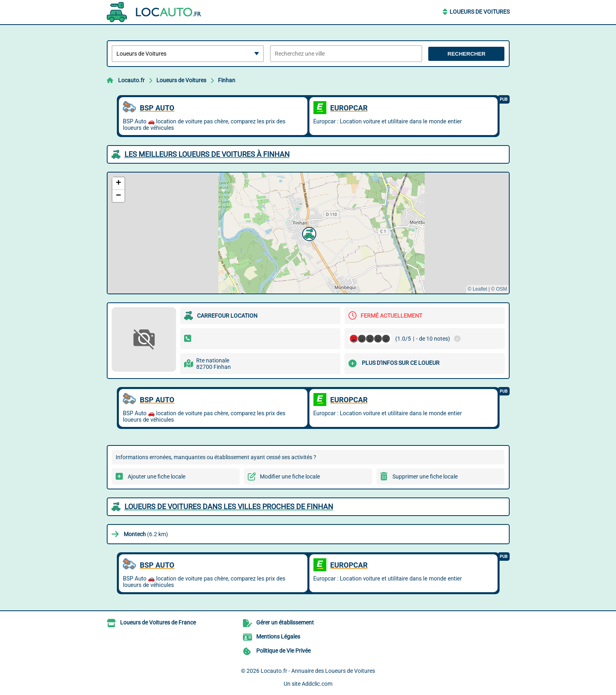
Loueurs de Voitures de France (158, 622)
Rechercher (467, 54)
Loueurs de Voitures (480, 12)
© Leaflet (477, 289)
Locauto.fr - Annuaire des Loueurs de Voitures (318, 671)
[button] (308, 233)
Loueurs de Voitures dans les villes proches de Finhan (229, 507)
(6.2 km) (146, 534)
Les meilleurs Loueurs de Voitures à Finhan (207, 154)
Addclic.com (317, 684)
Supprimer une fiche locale (425, 477)
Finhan (227, 80)
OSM (501, 289)
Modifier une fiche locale (290, 477)
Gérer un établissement (285, 622)
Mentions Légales (278, 637)
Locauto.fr (131, 80)
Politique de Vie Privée (283, 651)
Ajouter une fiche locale (157, 477)
